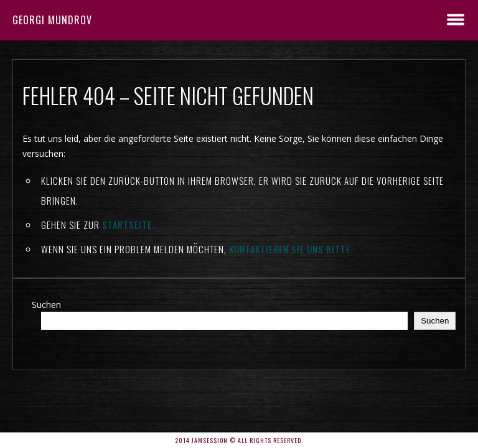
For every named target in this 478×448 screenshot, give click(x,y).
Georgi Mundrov (52, 20)
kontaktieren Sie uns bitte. (291, 249)
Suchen (46, 305)
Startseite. (128, 225)
